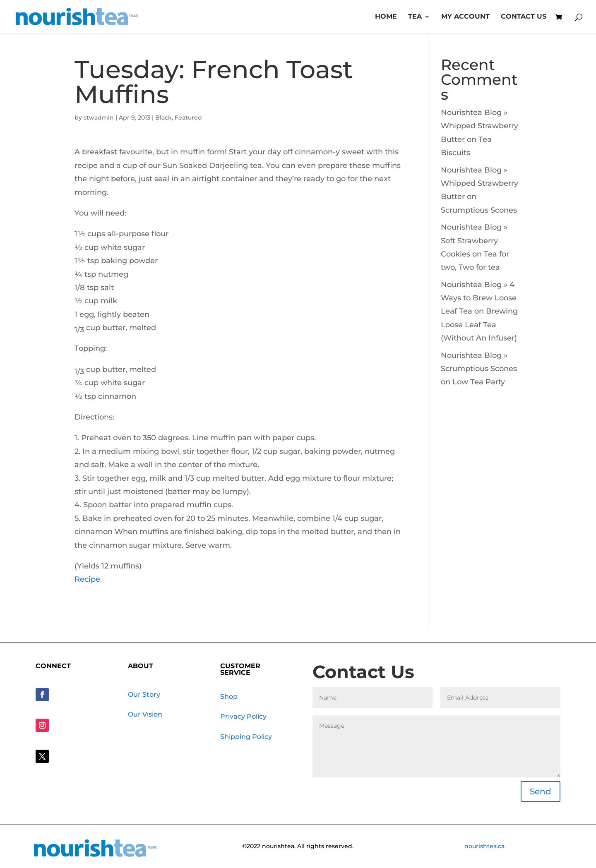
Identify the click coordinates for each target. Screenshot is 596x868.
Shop (229, 697)
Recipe (87, 579)
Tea (415, 17)
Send (541, 791)
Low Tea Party (479, 382)
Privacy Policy (243, 716)
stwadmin (99, 117)
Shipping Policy (246, 737)
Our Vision (145, 714)
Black (163, 117)
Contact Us (524, 17)
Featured (188, 117)
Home (386, 17)
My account (465, 17)
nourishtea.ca (484, 846)
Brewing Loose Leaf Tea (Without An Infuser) (479, 325)
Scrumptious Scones (479, 210)
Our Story (144, 694)
